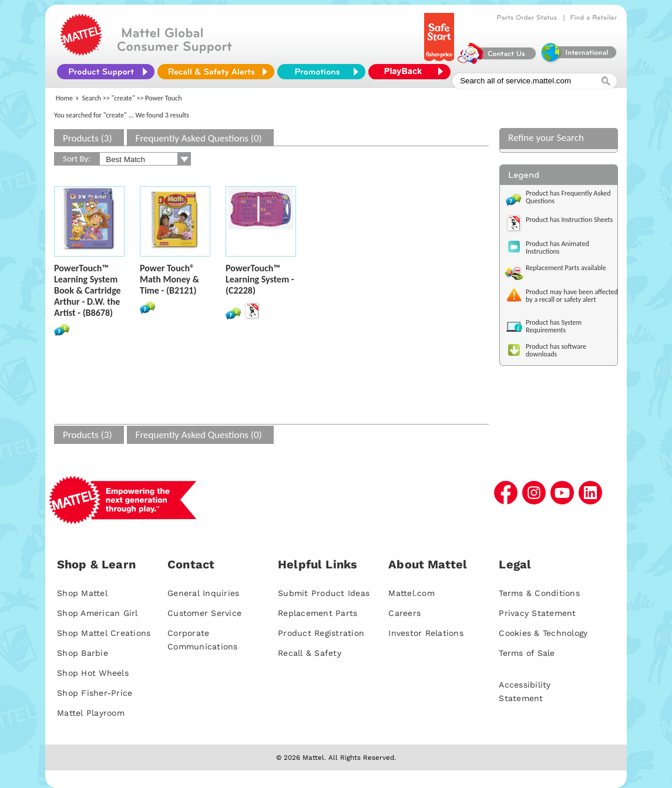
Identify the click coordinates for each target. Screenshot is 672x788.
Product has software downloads (556, 350)
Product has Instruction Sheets (569, 220)
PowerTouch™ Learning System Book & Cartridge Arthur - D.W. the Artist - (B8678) (88, 290)
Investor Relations (426, 633)
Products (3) (88, 138)
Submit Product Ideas (324, 593)
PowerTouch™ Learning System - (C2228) (260, 279)
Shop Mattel (82, 593)
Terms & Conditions (539, 593)
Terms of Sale (527, 653)
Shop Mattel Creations (104, 633)
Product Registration (321, 633)
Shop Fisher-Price (95, 693)
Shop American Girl (98, 613)
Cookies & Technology (543, 633)
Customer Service (204, 613)
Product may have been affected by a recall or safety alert (572, 296)
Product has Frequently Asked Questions (568, 197)
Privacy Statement (537, 613)
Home (64, 98)
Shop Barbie (83, 653)
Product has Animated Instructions (557, 247)
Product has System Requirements (554, 326)
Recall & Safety (310, 653)
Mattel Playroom (91, 713)
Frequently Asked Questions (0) (199, 138)
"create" (123, 98)
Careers (404, 613)
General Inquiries (203, 593)
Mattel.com (411, 593)
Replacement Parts (317, 613)
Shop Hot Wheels (93, 673)
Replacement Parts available (566, 268)
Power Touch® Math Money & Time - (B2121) (169, 279)
